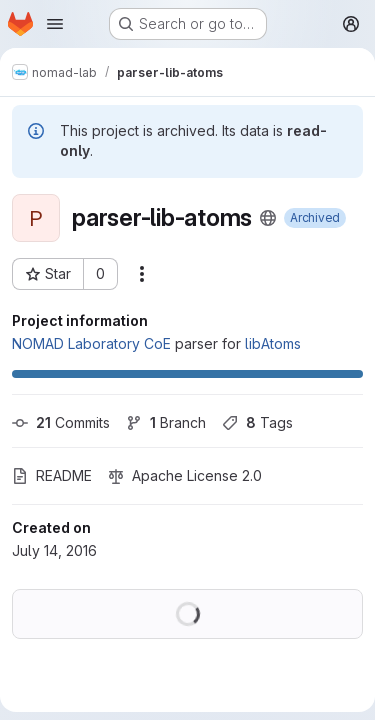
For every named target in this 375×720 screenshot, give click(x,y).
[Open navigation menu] (55, 24)
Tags (257, 422)
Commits (61, 422)
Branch (166, 422)
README (52, 475)
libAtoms (273, 343)
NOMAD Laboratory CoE (91, 343)
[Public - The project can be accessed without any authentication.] (268, 218)
